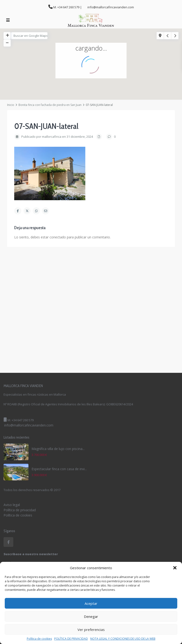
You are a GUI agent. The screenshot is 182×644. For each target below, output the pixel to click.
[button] (175, 568)
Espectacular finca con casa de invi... (59, 469)
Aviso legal (12, 505)
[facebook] (8, 542)
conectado (58, 237)
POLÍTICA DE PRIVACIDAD (71, 639)
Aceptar (91, 603)
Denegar (91, 616)
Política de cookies (39, 639)
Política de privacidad (20, 510)
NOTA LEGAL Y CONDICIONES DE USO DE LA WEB (123, 639)
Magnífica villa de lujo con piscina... (58, 449)
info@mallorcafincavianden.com (29, 425)
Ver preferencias (91, 630)
